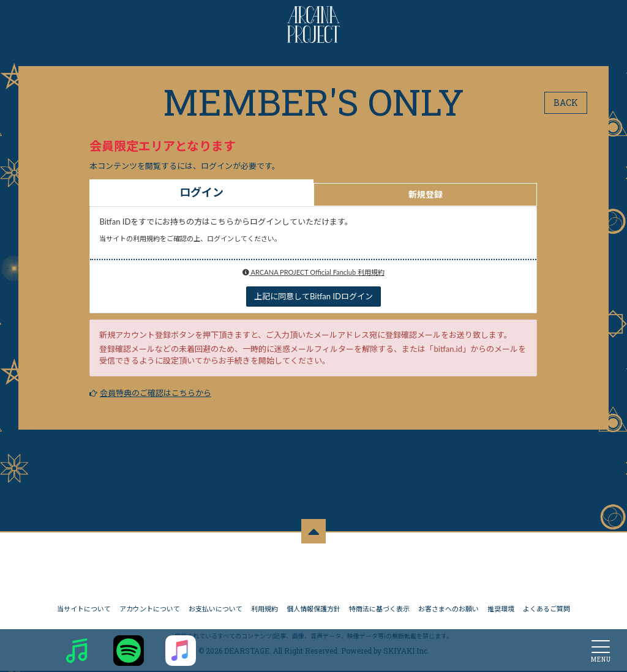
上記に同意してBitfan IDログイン (313, 296)
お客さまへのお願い (449, 610)
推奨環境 (501, 610)
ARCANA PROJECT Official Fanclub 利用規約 (313, 272)
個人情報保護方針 (313, 610)
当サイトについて (84, 610)
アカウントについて (150, 610)
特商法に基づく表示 (379, 610)
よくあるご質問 (546, 610)
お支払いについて (216, 610)
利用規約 (265, 610)
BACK (566, 103)
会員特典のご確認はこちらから (156, 393)
